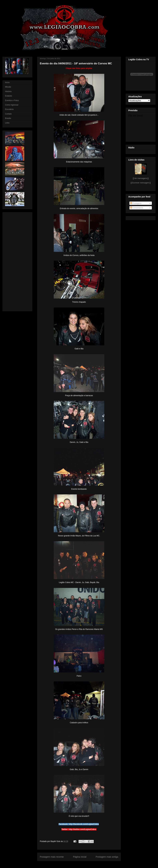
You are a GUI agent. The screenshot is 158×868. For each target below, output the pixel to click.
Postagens (136, 203)
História (8, 91)
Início (7, 82)
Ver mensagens (141, 178)
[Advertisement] (15, 261)
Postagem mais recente (52, 857)
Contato (8, 114)
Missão (8, 87)
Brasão (8, 118)
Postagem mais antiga (107, 857)
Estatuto (9, 96)
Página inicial (80, 857)
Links (7, 123)
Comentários (137, 208)
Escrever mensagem (141, 183)
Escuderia (9, 109)
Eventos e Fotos (12, 100)
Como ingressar (12, 105)
